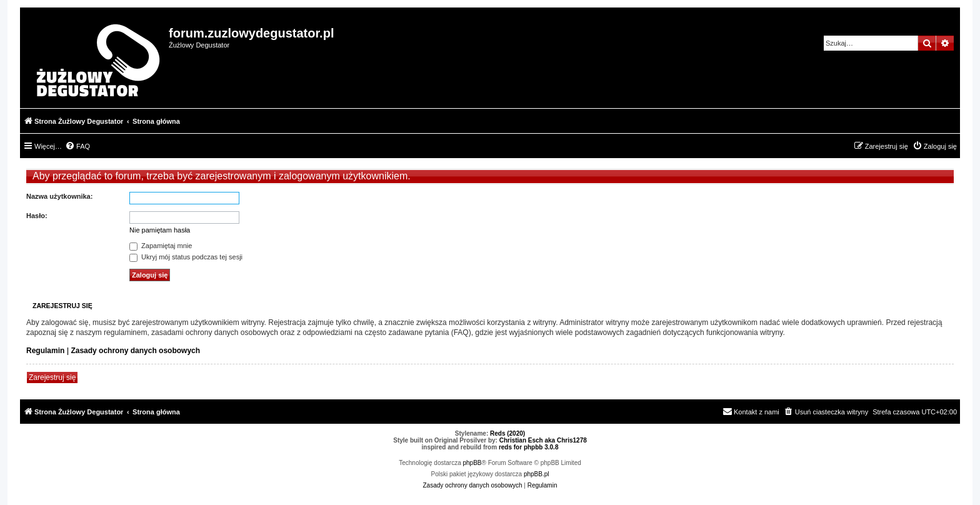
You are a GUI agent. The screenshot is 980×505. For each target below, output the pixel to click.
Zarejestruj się (52, 377)
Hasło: (37, 216)
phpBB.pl (537, 474)
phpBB (472, 463)
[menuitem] (77, 146)
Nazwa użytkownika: (59, 196)
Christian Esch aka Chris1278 (543, 440)
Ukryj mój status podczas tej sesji (186, 257)
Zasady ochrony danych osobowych (135, 351)
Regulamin (45, 351)
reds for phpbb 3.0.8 (529, 447)
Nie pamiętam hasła (160, 230)
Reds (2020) (507, 433)
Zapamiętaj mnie (161, 246)
